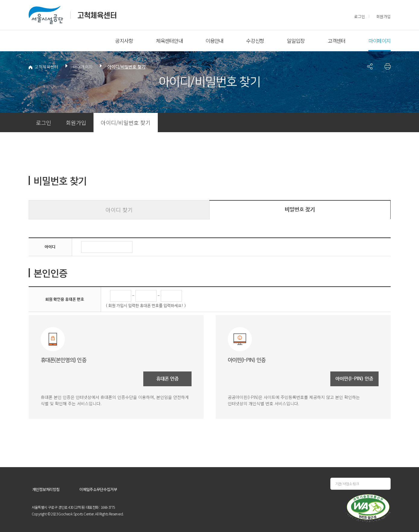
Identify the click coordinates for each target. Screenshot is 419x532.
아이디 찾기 (119, 210)
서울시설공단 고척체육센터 (73, 15)
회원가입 (383, 16)
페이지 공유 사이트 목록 (370, 66)
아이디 (50, 247)
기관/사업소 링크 (347, 484)
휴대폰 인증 (167, 379)
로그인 (360, 16)
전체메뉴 (39, 41)
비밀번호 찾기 (300, 210)
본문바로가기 (40, 0)
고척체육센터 (43, 67)
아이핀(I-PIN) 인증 (354, 379)
